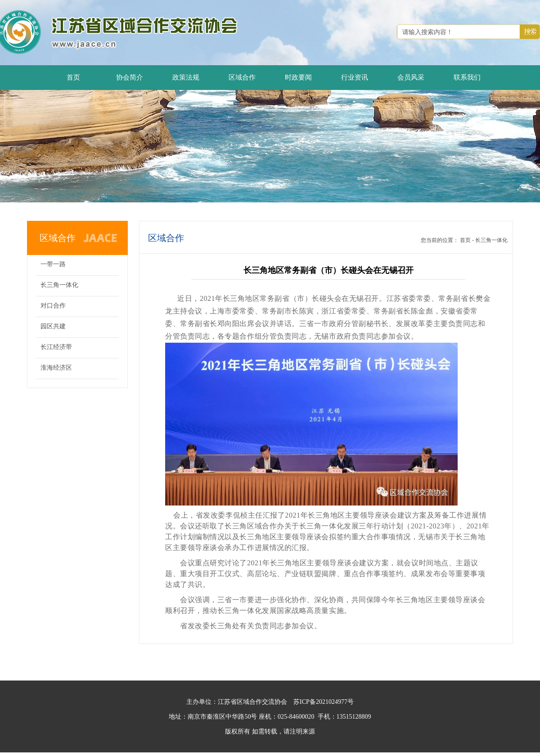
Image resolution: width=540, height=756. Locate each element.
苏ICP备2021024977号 (324, 702)
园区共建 (53, 326)
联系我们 (467, 77)
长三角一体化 (59, 285)
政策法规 (186, 77)
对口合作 (53, 306)
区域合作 (242, 77)
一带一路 (53, 264)
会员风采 (411, 77)
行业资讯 (355, 77)
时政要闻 (298, 77)
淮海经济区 (56, 368)
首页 (73, 77)
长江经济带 (56, 347)
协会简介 (130, 77)
